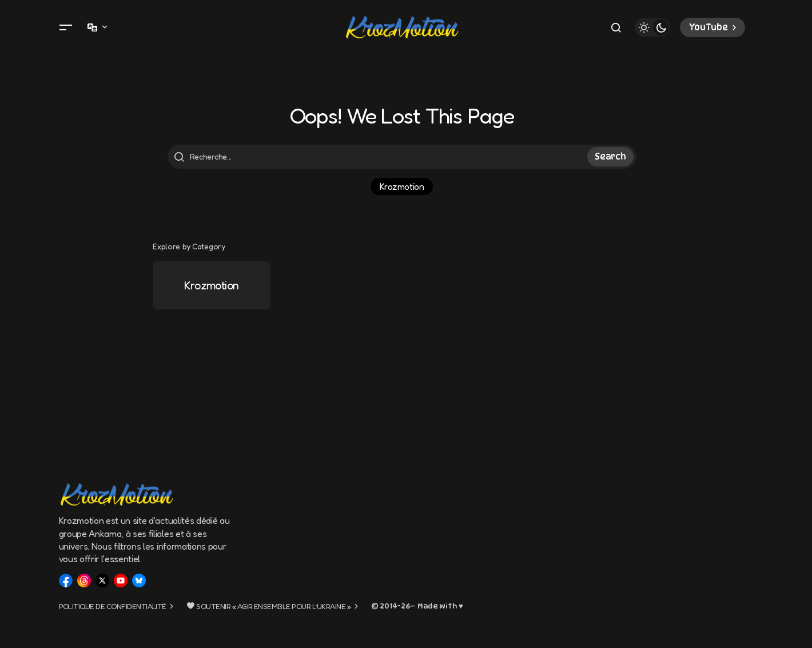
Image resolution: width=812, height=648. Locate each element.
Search (610, 157)
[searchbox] (379, 157)
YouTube (714, 27)
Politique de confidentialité (113, 606)
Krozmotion (402, 186)
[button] (66, 27)
